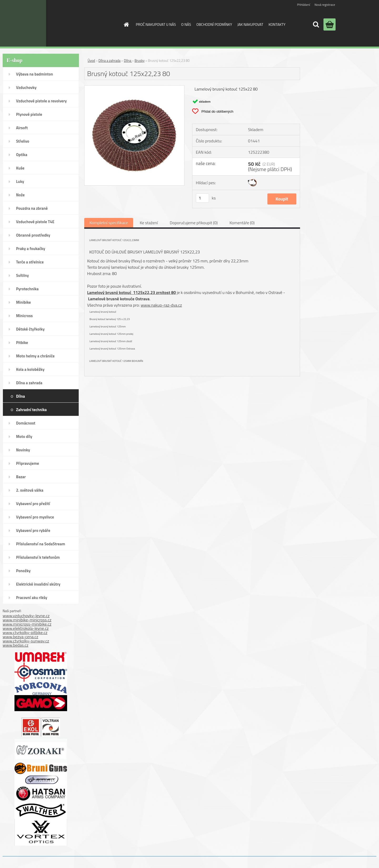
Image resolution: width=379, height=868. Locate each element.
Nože (20, 195)
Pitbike (22, 343)
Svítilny (23, 275)
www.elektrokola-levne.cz (26, 628)
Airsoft (22, 128)
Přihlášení (304, 5)
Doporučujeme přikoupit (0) (194, 223)
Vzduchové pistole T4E (35, 222)
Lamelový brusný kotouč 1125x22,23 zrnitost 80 (131, 292)
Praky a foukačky (31, 249)
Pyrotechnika (27, 289)
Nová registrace (325, 5)
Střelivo (23, 141)
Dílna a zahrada (29, 383)
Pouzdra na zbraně (32, 208)
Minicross (24, 316)
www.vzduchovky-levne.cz (26, 616)
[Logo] (75, 23)
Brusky (139, 61)
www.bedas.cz (16, 645)
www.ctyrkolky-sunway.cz (26, 641)
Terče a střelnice (30, 262)
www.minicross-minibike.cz (27, 624)
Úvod (91, 61)
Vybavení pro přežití (33, 504)
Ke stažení (149, 223)
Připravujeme (28, 463)
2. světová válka (30, 490)
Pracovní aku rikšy (32, 598)
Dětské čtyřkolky (30, 329)
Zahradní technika (31, 410)
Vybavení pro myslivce (35, 517)
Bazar (21, 477)
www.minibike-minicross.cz (27, 620)
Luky (20, 181)
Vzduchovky (26, 88)
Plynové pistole (29, 114)
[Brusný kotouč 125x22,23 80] (134, 88)
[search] (316, 24)
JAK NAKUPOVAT (250, 24)
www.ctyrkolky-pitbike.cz (25, 632)
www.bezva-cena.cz (20, 637)
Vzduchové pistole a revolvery (41, 101)
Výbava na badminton (34, 74)
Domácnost (26, 423)
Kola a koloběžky (30, 369)
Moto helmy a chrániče (35, 356)
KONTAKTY (277, 24)
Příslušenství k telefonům (38, 557)
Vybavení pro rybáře (33, 530)
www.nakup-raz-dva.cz (161, 305)
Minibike (23, 302)
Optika (22, 155)
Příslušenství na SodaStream (41, 544)
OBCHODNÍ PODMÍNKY (214, 24)
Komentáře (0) (242, 223)
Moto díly (24, 437)
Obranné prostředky (33, 235)
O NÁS (186, 24)
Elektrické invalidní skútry (38, 584)
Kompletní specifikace (109, 223)
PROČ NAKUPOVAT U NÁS (156, 24)
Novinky (23, 450)
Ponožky (23, 571)
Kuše (20, 168)
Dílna (21, 396)
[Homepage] (126, 24)
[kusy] (202, 198)
